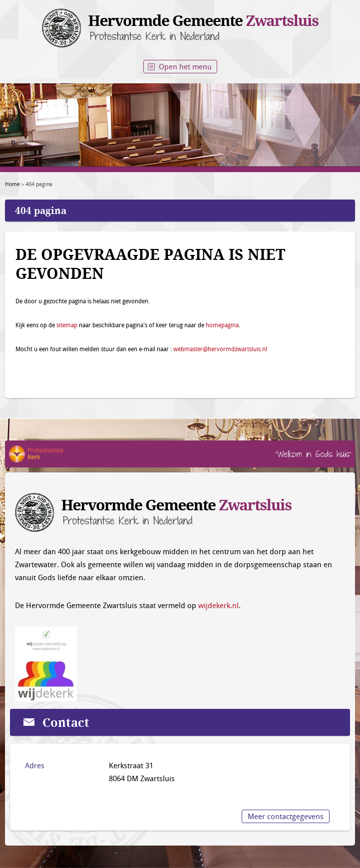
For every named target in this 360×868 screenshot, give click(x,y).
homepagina (222, 325)
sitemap (67, 325)
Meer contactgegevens (286, 816)
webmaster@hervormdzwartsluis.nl (220, 349)
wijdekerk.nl (218, 605)
